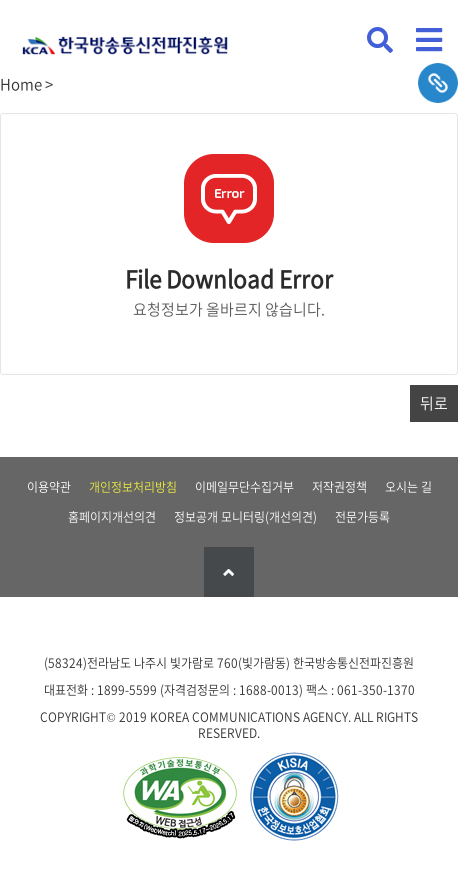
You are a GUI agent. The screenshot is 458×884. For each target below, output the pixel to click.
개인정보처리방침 (133, 487)
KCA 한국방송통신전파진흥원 (125, 37)
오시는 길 (408, 487)
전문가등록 (362, 517)
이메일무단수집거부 (244, 487)
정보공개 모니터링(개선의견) (245, 517)
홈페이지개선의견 (112, 517)
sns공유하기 (438, 83)
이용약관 (49, 487)
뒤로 (434, 403)
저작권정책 (339, 487)
